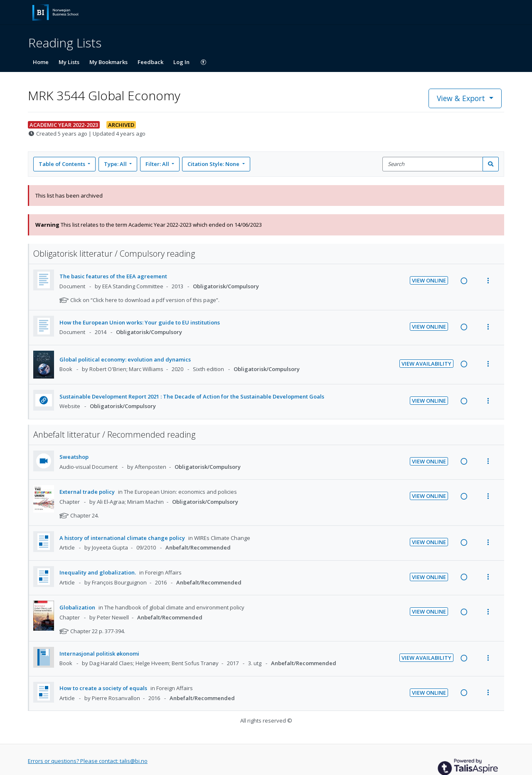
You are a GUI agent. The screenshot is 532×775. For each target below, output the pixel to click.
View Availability (426, 364)
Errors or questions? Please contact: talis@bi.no (88, 761)
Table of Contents (63, 164)
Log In (181, 62)
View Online (429, 280)
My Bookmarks (108, 62)
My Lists (69, 62)
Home (41, 62)
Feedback (150, 62)
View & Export (462, 98)
